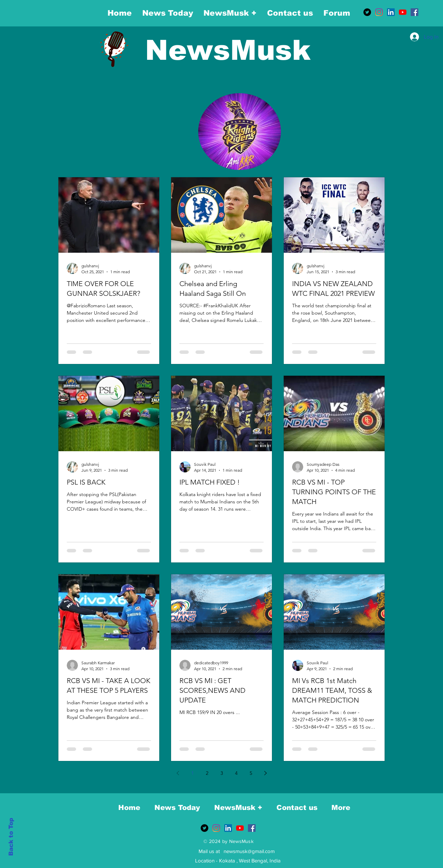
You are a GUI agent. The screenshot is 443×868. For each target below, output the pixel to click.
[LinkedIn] (391, 12)
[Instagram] (379, 12)
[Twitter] (367, 12)
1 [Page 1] (192, 773)
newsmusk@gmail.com (249, 851)
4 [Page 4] (236, 773)
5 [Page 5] (251, 773)
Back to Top (11, 837)
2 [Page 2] (207, 773)
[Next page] (265, 773)
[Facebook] (414, 12)
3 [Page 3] (222, 773)
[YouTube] (403, 12)
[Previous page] (178, 773)
